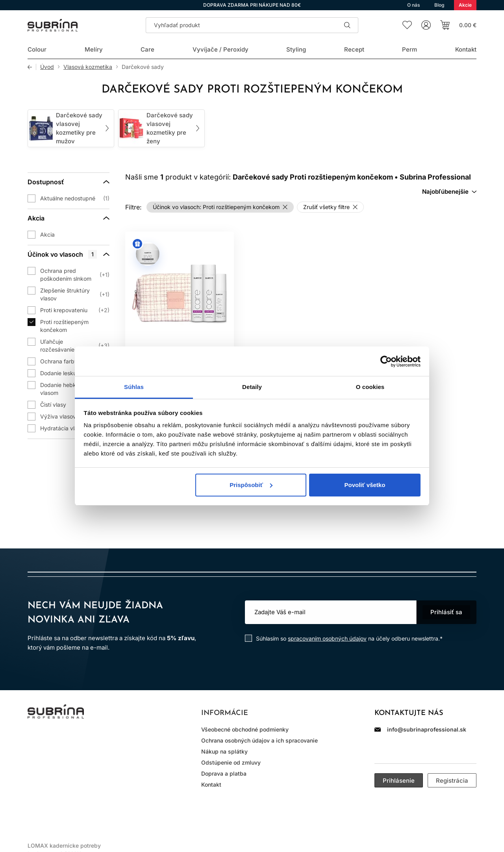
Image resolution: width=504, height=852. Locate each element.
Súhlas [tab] (134, 387)
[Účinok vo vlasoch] (69, 254)
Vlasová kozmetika (88, 67)
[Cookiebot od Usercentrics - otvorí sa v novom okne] (386, 361)
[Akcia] (69, 218)
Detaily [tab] (252, 387)
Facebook (57, 740)
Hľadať (347, 25)
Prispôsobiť (251, 485)
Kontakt (211, 784)
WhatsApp (79, 740)
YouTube (101, 740)
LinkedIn (123, 740)
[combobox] (449, 192)
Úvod (47, 67)
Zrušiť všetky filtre (326, 207)
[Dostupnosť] (69, 182)
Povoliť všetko (365, 485)
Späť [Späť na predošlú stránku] (32, 67)
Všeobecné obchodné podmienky (245, 729)
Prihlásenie (399, 781)
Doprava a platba (224, 773)
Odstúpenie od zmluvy (231, 762)
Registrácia (452, 781)
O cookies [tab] (370, 387)
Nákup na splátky (224, 751)
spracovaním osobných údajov (327, 638)
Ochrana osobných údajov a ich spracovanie (259, 740)
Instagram (35, 740)
